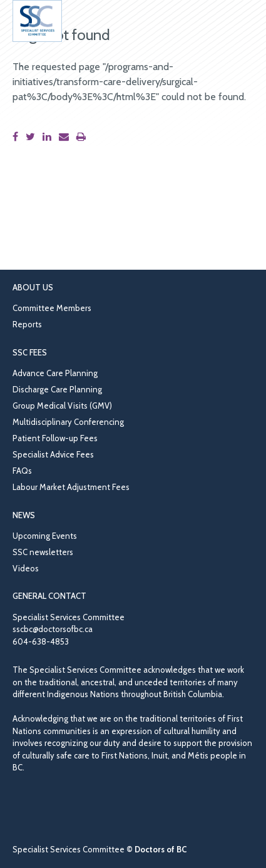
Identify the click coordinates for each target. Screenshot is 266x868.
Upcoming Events (45, 536)
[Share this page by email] (66, 137)
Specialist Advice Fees (53, 454)
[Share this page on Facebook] (18, 137)
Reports (27, 324)
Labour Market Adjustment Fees (71, 487)
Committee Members (52, 308)
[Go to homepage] (37, 21)
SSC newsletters (43, 552)
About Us (33, 287)
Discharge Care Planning (57, 389)
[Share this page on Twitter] (33, 137)
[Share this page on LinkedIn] (49, 137)
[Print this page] (84, 137)
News (24, 515)
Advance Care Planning (55, 373)
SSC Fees (30, 352)
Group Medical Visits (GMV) (62, 406)
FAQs (22, 471)
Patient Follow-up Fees (55, 438)
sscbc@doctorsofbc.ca (53, 629)
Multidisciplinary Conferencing (68, 422)
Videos (26, 568)
